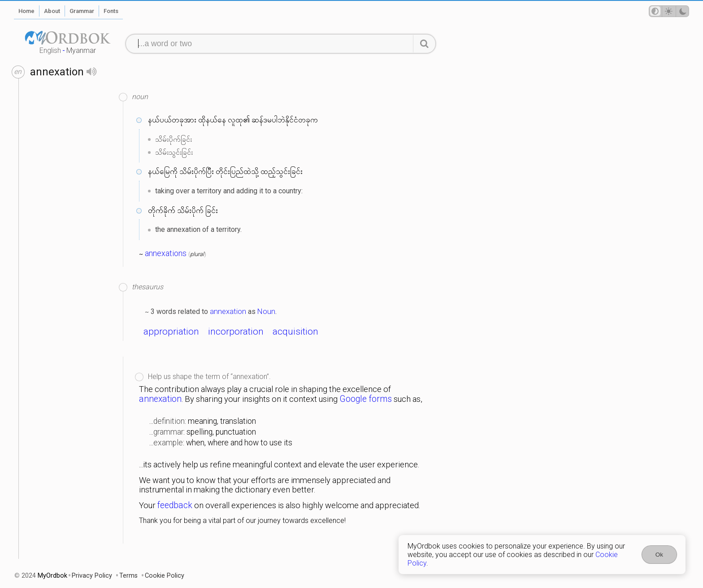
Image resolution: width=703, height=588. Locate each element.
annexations (166, 253)
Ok (659, 555)
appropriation (171, 331)
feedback (175, 505)
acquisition (295, 331)
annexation (228, 311)
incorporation (236, 331)
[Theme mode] (669, 11)
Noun (266, 311)
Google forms (366, 399)
